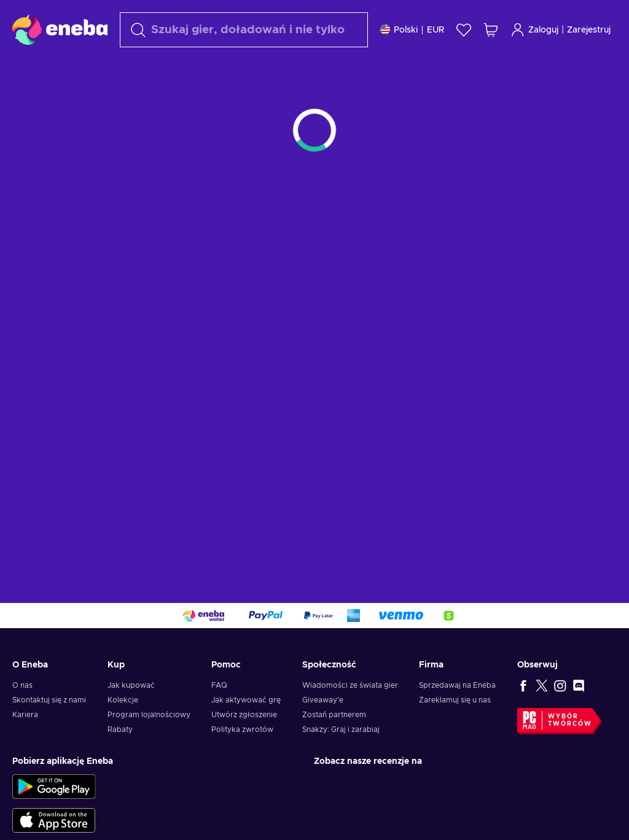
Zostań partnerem (334, 715)
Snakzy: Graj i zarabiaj (341, 729)
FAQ (219, 685)
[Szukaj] (244, 30)
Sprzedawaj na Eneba (457, 685)
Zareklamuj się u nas (455, 700)
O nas (22, 685)
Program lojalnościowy (149, 715)
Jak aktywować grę (246, 700)
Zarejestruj (589, 30)
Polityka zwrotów (242, 729)
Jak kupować (131, 685)
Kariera (25, 715)
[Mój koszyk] (491, 30)
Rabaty (120, 729)
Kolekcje (123, 700)
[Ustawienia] (412, 30)
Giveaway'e (323, 700)
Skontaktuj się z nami (49, 700)
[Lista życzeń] (464, 30)
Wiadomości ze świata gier (350, 685)
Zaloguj (534, 30)
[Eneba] (60, 29)
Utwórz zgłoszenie (244, 715)
